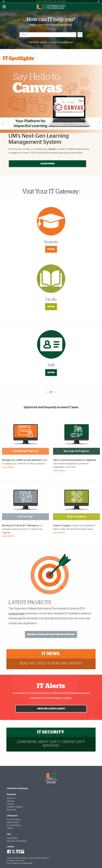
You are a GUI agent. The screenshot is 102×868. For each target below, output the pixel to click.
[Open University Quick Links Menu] (99, 1)
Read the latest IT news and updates (51, 663)
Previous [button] (3, 123)
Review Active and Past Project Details (51, 634)
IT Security (51, 732)
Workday (10, 801)
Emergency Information (16, 861)
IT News (51, 654)
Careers (10, 828)
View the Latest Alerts (51, 709)
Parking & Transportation (17, 841)
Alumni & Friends (14, 820)
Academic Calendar (15, 807)
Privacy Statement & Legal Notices (20, 863)
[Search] (80, 35)
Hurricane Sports (14, 825)
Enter (51, 249)
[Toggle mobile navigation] (4, 7)
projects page (16, 613)
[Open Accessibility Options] (3, 1)
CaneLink (11, 804)
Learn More (48, 164)
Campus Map (12, 838)
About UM (11, 798)
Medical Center (13, 822)
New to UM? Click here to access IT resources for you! (51, 42)
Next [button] (99, 123)
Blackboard (11, 810)
